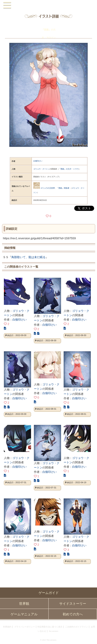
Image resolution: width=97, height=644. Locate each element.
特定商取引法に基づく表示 (50, 627)
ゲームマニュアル (24, 614)
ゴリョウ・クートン (42, 169)
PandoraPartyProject (48, 5)
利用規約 (7, 627)
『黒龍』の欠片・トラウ (69, 169)
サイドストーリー (73, 604)
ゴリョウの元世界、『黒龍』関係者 (55, 188)
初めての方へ (73, 614)
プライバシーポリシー (25, 627)
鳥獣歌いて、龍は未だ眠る (28, 257)
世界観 (24, 604)
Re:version (54, 631)
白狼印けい (38, 161)
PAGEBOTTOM (91, 638)
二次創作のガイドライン (77, 627)
